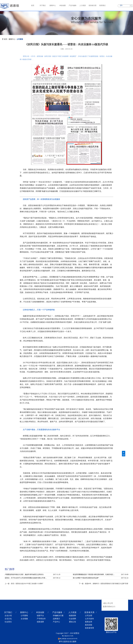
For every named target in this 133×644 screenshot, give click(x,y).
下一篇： (104, 584)
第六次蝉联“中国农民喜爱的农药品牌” (86, 578)
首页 (33, 5)
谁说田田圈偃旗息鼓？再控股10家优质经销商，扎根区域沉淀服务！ (94, 574)
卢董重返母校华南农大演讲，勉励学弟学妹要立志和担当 (24, 574)
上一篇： (24, 584)
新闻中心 (12, 39)
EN (121, 5)
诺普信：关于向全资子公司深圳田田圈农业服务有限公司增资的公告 (26, 578)
